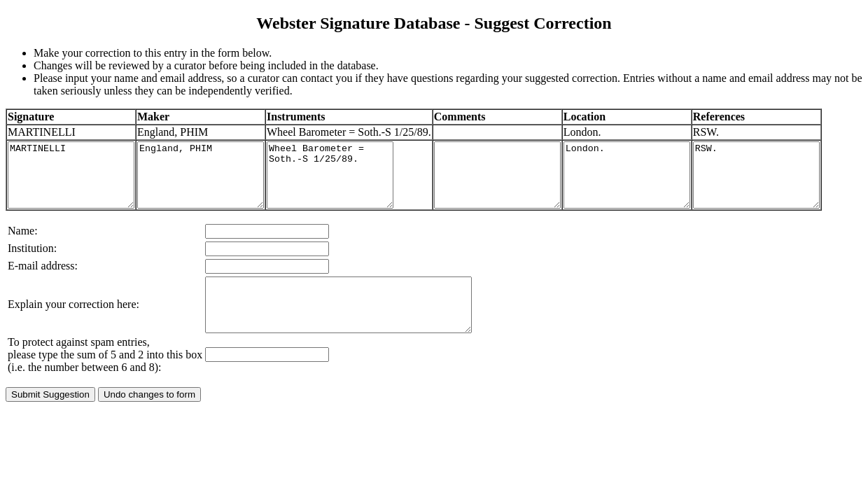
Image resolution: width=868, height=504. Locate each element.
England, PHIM (222, 194)
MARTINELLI (78, 194)
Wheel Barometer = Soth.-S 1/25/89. (365, 194)
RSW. (796, 194)
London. (652, 194)
